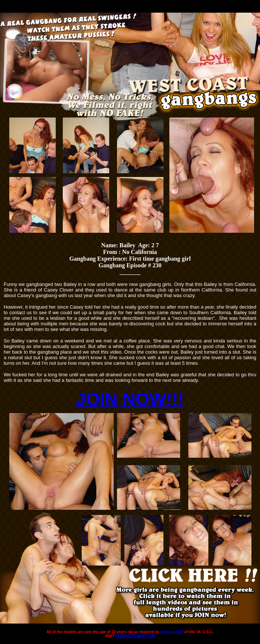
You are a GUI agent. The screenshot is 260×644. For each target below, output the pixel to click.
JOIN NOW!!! (130, 399)
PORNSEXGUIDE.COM (135, 636)
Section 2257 (172, 632)
